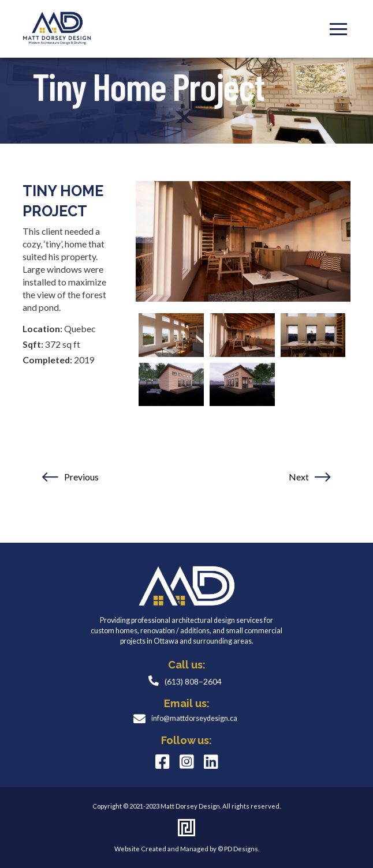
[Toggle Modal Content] (338, 29)
